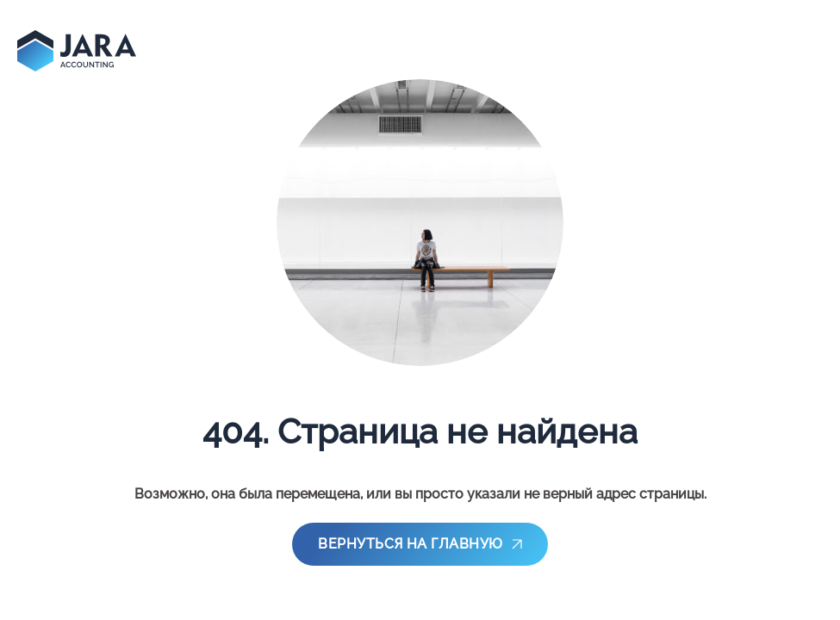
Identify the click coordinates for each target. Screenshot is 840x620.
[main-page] (77, 51)
